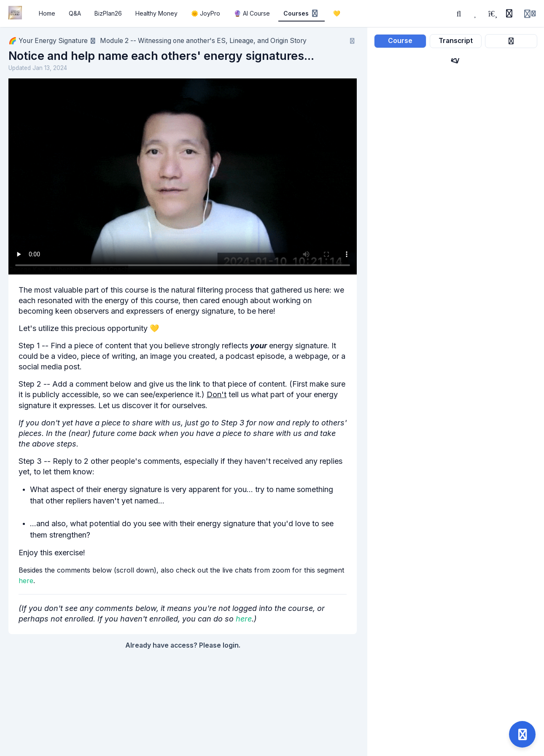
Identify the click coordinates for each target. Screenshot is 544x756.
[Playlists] (493, 13)
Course (400, 41)
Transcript (456, 41)
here (26, 581)
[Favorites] (476, 13)
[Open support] (522, 734)
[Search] (459, 13)
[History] (509, 13)
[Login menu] (530, 13)
